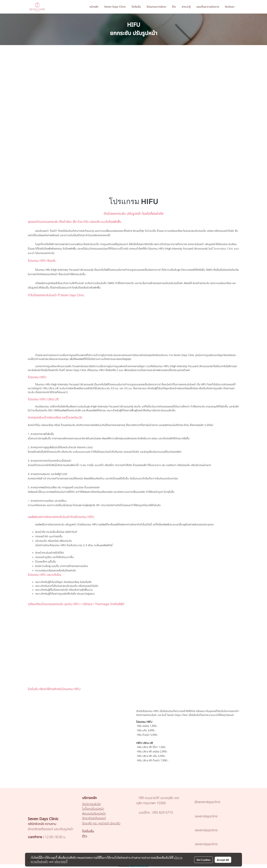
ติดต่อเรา (230, 7)
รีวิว (174, 7)
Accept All (223, 860)
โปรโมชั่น (136, 7)
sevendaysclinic (206, 816)
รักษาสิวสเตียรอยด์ (94, 818)
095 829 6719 (162, 813)
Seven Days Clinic (115, 7)
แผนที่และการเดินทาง (208, 7)
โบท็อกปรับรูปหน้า (93, 809)
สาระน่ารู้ (186, 7)
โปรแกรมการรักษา (156, 7)
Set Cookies (203, 860)
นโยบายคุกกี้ (61, 862)
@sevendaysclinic (208, 802)
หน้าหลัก (94, 7)
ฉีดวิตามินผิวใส (91, 804)
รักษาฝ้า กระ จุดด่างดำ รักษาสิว (101, 823)
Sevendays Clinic (224, 249)
